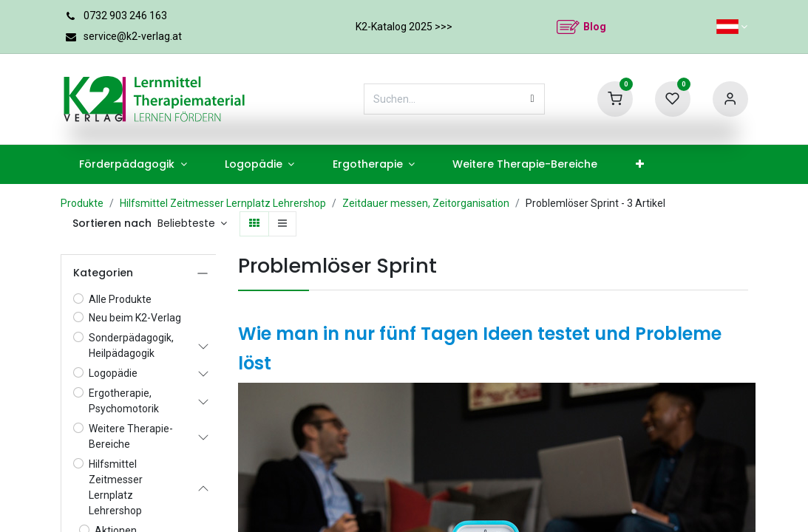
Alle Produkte (120, 299)
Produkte (82, 203)
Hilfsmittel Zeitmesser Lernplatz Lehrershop (223, 203)
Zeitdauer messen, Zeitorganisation (426, 203)
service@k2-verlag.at (133, 36)
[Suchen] (533, 99)
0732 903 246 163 (125, 16)
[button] (193, 224)
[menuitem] (133, 164)
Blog (595, 27)
